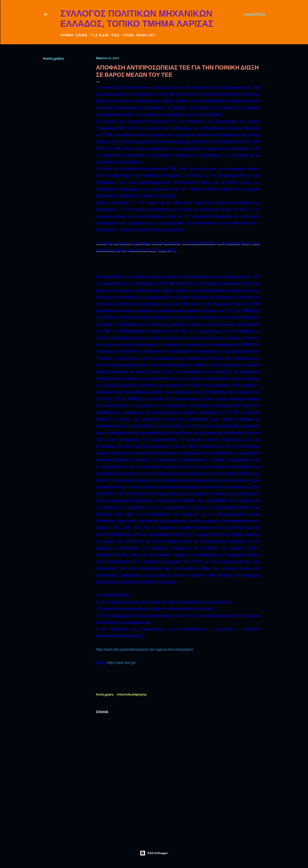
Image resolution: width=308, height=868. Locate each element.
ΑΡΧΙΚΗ (67, 35)
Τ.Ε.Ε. (115, 35)
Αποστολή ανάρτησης (132, 694)
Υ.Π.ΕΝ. (128, 35)
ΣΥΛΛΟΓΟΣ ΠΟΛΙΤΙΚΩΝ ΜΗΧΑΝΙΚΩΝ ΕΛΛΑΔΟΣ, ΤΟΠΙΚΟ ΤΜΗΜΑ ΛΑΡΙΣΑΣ (137, 19)
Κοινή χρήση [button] (53, 58)
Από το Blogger (154, 853)
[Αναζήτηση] (255, 14)
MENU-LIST (146, 35)
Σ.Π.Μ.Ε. (82, 35)
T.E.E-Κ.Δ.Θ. (99, 35)
